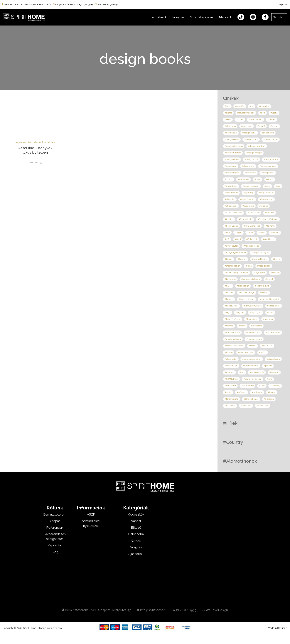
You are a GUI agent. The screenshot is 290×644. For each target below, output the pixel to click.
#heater (229, 259)
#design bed (268, 133)
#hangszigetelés (251, 246)
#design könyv (232, 159)
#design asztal (249, 133)
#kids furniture (262, 286)
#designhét (250, 173)
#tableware (257, 392)
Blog (55, 552)
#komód (264, 293)
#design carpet (271, 139)
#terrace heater (251, 399)
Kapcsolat (283, 4)
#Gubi (238, 239)
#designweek (268, 173)
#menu (242, 326)
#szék (262, 386)
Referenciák (55, 528)
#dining (229, 179)
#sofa (270, 379)
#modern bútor (273, 332)
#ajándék (21, 142)
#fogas (238, 233)
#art (30, 142)
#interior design (232, 266)
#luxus (270, 312)
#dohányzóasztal (251, 186)
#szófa (228, 392)
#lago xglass (256, 312)
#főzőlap (275, 233)
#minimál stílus (232, 332)
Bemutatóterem (55, 514)
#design (274, 126)
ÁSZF (91, 514)
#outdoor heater (251, 366)
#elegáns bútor (266, 193)
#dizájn (270, 179)
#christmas (230, 126)
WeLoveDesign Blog (106, 4)
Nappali (136, 521)
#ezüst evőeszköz (233, 213)
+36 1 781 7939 (85, 4)
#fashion (229, 219)
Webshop (279, 17)
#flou (227, 233)
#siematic (274, 372)
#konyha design (246, 299)
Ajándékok (136, 554)
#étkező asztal (247, 199)
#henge (277, 259)
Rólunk (55, 508)
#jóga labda (259, 273)
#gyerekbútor (231, 246)
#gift (227, 239)
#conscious (247, 126)
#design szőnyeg (268, 166)
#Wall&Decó (263, 406)
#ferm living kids (252, 226)
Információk (91, 508)
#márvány (268, 319)
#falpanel (270, 213)
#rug (242, 372)
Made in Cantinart (278, 628)
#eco (278, 186)
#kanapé (275, 273)
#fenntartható (245, 219)
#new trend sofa (246, 352)
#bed (262, 113)
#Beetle (274, 113)
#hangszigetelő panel (235, 253)
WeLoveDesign (215, 610)
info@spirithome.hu (64, 4)
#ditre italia (243, 179)
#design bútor (251, 139)
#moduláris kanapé (234, 346)
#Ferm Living (231, 226)
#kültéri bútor (274, 306)
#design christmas (234, 146)
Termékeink (158, 17)
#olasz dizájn (231, 366)
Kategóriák (136, 508)
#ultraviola (230, 406)
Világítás (136, 547)
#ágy (227, 106)
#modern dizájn (254, 339)
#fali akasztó (253, 213)
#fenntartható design (268, 219)
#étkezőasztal (266, 199)
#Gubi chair (252, 239)
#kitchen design (247, 293)
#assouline (40, 142)
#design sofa (248, 166)
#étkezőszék (231, 206)
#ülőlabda (269, 399)
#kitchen (229, 293)
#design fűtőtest (233, 153)
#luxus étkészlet (233, 319)
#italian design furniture (237, 273)
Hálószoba (136, 534)
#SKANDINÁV (231, 379)
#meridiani (256, 326)
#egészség (248, 193)
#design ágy (231, 133)
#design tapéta (232, 173)
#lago (228, 312)
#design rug (231, 166)
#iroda (249, 266)
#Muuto (229, 352)
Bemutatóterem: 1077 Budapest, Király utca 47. (26, 4)
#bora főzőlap (256, 120)
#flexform (270, 226)
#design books (232, 139)
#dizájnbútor (231, 186)
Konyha (136, 541)
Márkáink (225, 17)
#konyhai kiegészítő (269, 299)
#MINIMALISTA (253, 332)
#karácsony (230, 279)
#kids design (243, 286)
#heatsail (242, 259)
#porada (268, 366)
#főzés (262, 233)
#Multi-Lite (267, 346)
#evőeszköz (248, 206)
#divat (258, 179)
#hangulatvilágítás (260, 253)
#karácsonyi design (251, 279)
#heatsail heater (260, 259)
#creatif (261, 126)
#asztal (228, 113)
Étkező (136, 528)
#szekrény (275, 386)
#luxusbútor (252, 319)
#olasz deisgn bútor (252, 359)
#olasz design (273, 359)
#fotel (250, 233)
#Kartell (269, 279)
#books (240, 120)
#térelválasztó (232, 399)
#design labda (251, 159)
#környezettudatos (253, 306)
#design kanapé (254, 153)
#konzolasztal (231, 306)
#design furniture (257, 146)
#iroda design (264, 266)
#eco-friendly (231, 193)
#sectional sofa (257, 372)
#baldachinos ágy (246, 113)
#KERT (228, 286)
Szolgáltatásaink (202, 17)
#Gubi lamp (269, 239)
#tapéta (272, 392)
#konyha (229, 299)
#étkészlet (230, 199)
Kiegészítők (136, 514)
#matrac (229, 326)
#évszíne (264, 206)
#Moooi (252, 346)
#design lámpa (271, 159)
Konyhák (178, 17)
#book (52, 142)
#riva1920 (229, 372)
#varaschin (246, 406)
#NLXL (263, 352)
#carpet (272, 120)
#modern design (233, 339)
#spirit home (247, 386)
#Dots (267, 186)
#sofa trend (230, 386)
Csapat (55, 521)
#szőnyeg (241, 392)
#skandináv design (252, 379)
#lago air (240, 312)
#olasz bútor (231, 359)
